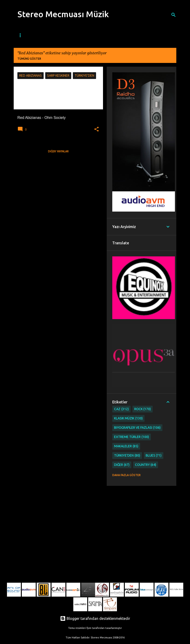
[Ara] (174, 15)
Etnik (150, 35)
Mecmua (46, 35)
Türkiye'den (127, 456)
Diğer (122, 465)
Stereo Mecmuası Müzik (63, 14)
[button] (97, 129)
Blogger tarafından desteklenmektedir (95, 618)
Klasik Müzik (128, 418)
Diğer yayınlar (58, 151)
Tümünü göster (29, 59)
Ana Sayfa (24, 35)
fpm (89, 628)
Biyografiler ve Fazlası (137, 428)
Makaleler (126, 446)
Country (146, 465)
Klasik (132, 35)
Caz (64, 35)
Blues (80, 35)
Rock (97, 35)
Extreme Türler (132, 437)
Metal (115, 35)
